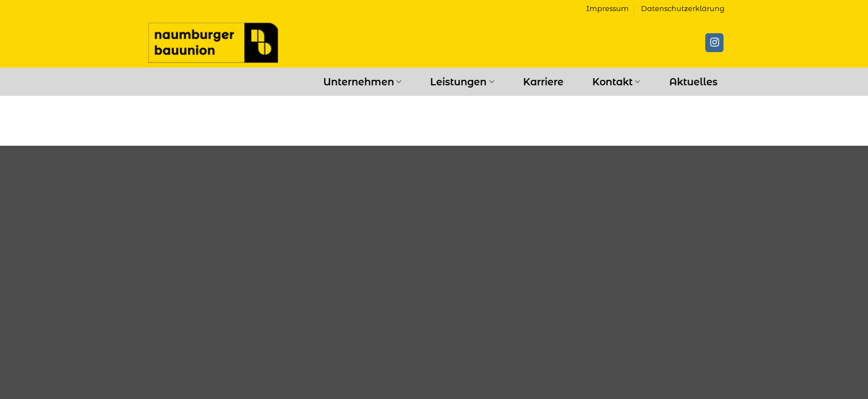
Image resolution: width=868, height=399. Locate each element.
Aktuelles (693, 82)
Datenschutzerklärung (683, 9)
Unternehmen (362, 82)
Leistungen (462, 82)
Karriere (543, 82)
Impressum (608, 9)
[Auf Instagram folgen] (714, 43)
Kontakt (616, 82)
